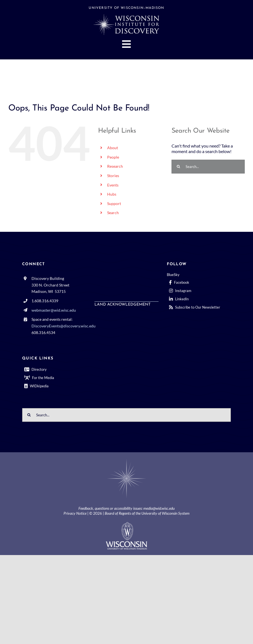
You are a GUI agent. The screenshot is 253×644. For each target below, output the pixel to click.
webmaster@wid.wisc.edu (54, 310)
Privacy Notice (75, 513)
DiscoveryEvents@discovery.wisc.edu (64, 326)
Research (115, 166)
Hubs (112, 194)
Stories (113, 176)
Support (114, 203)
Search (113, 213)
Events (113, 185)
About (113, 148)
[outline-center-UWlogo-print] (126, 524)
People (113, 157)
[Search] (178, 167)
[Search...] (208, 167)
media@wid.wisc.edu (159, 508)
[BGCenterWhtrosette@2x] (126, 460)
